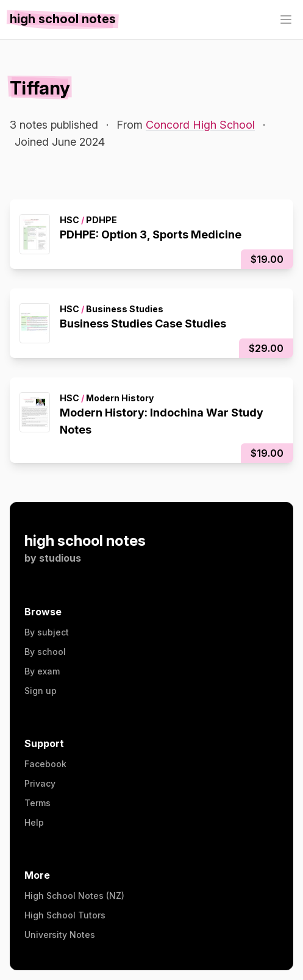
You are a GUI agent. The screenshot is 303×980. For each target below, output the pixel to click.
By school (45, 652)
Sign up (41, 691)
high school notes (85, 541)
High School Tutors (65, 915)
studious (60, 558)
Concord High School (200, 125)
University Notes (60, 935)
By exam (42, 671)
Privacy (40, 783)
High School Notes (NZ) (74, 896)
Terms (37, 803)
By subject (47, 632)
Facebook (45, 764)
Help (34, 822)
